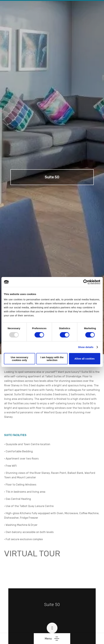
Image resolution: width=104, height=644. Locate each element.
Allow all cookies (85, 359)
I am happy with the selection (52, 359)
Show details (86, 347)
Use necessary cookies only (19, 359)
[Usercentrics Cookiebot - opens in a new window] (86, 282)
